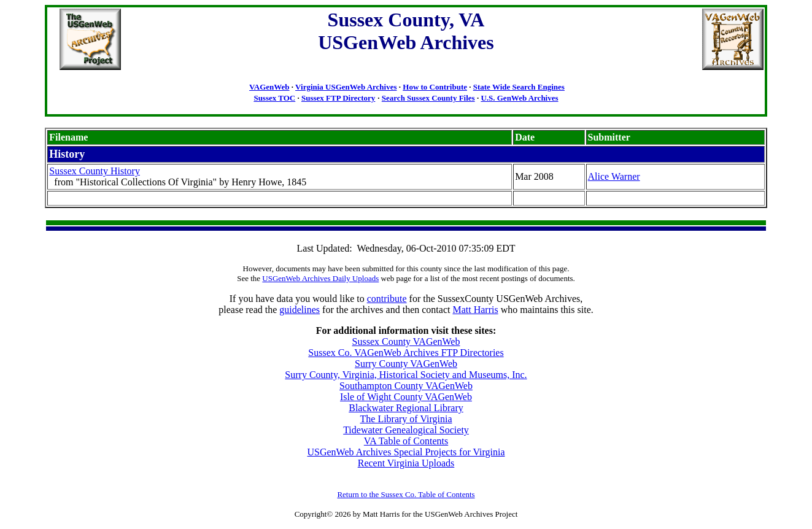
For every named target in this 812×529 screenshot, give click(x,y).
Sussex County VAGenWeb (406, 342)
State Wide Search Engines (519, 87)
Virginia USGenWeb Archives (346, 87)
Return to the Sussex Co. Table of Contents (406, 494)
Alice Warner (614, 176)
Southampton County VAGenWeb (406, 386)
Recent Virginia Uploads (406, 463)
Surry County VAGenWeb (406, 364)
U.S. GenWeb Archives (519, 98)
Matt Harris (475, 310)
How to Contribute (435, 87)
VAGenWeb (269, 87)
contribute (387, 299)
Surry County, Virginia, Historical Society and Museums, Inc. (406, 375)
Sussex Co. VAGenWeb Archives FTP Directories (406, 353)
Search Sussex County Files (428, 98)
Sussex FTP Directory (338, 98)
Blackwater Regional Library (406, 408)
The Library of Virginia (406, 419)
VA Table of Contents (406, 441)
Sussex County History (95, 171)
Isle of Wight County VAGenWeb (406, 397)
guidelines (300, 310)
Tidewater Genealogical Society (406, 430)
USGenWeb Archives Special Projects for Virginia (406, 452)
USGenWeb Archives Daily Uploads (320, 278)
